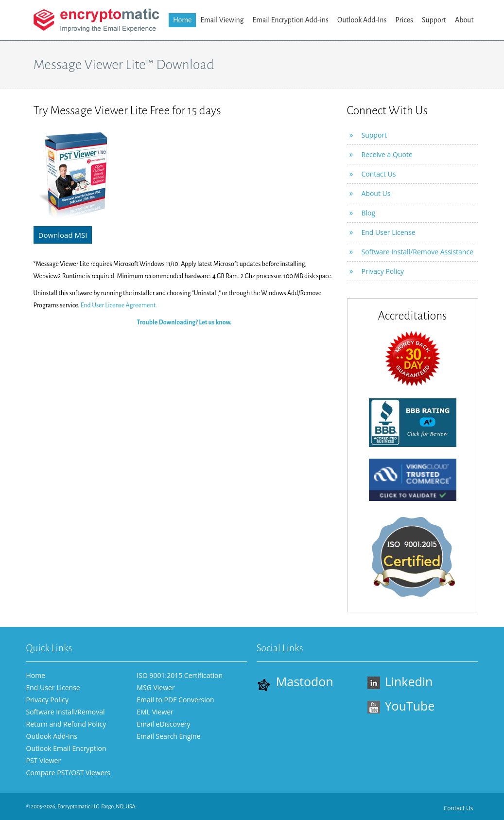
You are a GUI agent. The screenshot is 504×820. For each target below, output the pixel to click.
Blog (369, 213)
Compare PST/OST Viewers (68, 773)
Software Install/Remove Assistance (418, 252)
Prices (404, 20)
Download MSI (63, 235)
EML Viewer (155, 712)
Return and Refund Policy (66, 724)
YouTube (401, 706)
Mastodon (295, 682)
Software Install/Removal (66, 712)
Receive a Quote (387, 154)
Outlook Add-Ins (362, 20)
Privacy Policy (383, 271)
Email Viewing (222, 20)
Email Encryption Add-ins (291, 20)
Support (434, 20)
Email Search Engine (168, 736)
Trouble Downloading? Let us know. (184, 322)
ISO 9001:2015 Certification (180, 675)
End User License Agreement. (119, 305)
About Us (376, 193)
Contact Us (379, 174)
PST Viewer (44, 760)
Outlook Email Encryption (66, 748)
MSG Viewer (156, 687)
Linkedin (400, 681)
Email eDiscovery (163, 724)
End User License (389, 232)
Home (182, 20)
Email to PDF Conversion (175, 700)
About (464, 20)
